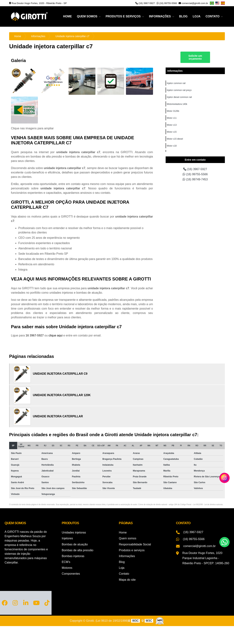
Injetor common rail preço (179, 90)
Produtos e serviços (123, 16)
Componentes (71, 573)
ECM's (66, 562)
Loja (196, 16)
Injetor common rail (176, 83)
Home (67, 16)
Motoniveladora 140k (177, 104)
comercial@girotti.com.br (193, 3)
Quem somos (87, 16)
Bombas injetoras (73, 556)
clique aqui (56, 335)
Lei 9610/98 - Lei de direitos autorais (208, 504)
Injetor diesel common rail (179, 97)
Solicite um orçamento (195, 57)
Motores (67, 568)
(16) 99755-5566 (167, 3)
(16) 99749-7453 (195, 179)
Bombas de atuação (75, 544)
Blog (183, 16)
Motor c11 (172, 118)
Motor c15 (172, 132)
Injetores (67, 538)
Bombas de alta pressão (78, 550)
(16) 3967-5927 (145, 3)
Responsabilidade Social (135, 544)
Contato (213, 16)
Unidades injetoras (74, 532)
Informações (160, 16)
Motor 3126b (173, 111)
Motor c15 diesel (175, 139)
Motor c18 (172, 146)
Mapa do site (127, 579)
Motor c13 (172, 125)
